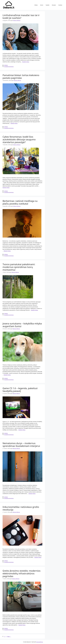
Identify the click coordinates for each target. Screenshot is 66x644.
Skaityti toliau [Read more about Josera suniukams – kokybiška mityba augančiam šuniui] (7, 375)
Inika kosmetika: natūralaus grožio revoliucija (21, 508)
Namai (42, 5)
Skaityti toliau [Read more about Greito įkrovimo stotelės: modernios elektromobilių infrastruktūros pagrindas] (22, 625)
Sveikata (60, 5)
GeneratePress (40, 642)
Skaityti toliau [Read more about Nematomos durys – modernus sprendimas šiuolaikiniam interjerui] (32, 494)
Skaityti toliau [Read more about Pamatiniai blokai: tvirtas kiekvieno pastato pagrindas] (14, 123)
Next (9, 636)
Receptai (54, 5)
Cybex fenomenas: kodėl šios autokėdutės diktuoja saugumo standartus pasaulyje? (19, 139)
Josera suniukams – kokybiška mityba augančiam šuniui (22, 325)
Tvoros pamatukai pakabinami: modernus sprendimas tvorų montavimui (19, 267)
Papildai (48, 5)
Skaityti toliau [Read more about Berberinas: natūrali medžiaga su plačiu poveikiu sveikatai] (7, 251)
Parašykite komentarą (9, 67)
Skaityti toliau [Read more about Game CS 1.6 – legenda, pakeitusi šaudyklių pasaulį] (22, 430)
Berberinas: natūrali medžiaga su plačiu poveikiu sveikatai (20, 202)
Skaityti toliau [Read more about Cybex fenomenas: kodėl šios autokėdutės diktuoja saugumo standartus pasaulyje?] (6, 188)
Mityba (36, 5)
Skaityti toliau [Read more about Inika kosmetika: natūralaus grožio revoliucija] (38, 557)
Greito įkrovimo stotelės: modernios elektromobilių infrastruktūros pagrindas (22, 573)
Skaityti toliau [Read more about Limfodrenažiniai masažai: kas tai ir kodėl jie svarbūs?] (26, 62)
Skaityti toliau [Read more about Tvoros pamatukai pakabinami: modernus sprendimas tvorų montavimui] (34, 310)
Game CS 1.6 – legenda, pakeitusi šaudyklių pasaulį (20, 390)
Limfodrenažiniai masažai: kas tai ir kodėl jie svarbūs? (21, 17)
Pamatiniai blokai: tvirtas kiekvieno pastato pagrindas (21, 77)
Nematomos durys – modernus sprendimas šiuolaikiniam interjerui (21, 445)
